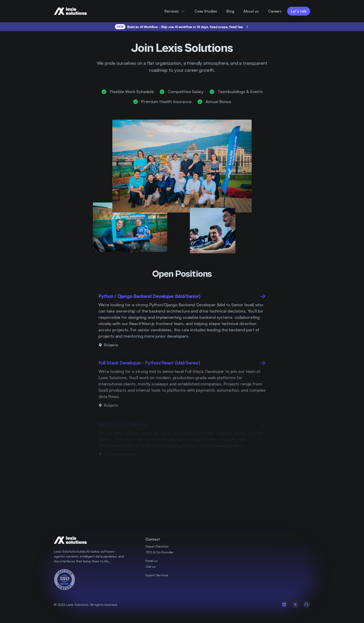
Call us (151, 566)
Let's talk (299, 11)
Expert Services (157, 575)
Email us (152, 561)
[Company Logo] (74, 11)
